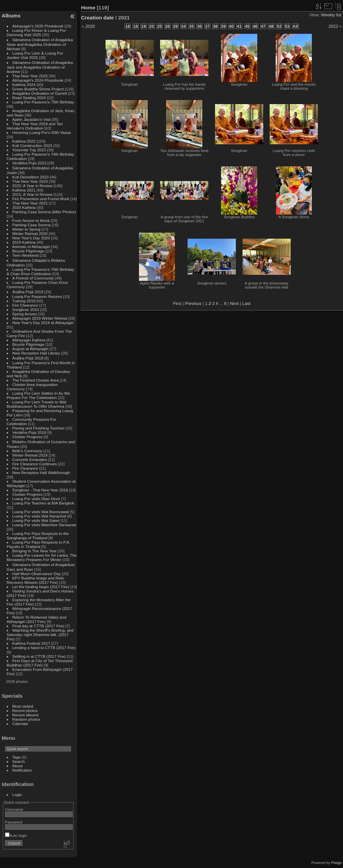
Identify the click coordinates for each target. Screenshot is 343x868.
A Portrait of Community (33, 278)
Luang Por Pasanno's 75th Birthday (43, 102)
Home (88, 8)
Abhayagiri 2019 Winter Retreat (40, 318)
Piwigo (336, 863)
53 (287, 26)
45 (247, 26)
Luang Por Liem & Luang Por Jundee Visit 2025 (35, 55)
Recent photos (25, 711)
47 (263, 26)
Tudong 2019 (24, 301)
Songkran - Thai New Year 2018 (40, 490)
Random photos (26, 719)
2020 (90, 26)
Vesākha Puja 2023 (29, 163)
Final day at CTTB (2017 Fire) (39, 626)
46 (255, 26)
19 (144, 26)
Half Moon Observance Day (37, 574)
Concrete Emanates (30, 459)
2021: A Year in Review (32, 194)
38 (215, 26)
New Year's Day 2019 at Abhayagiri (43, 323)
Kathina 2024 (24, 85)
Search (19, 761)
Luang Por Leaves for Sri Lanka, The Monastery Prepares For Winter (42, 557)
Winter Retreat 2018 (30, 455)
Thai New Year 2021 (30, 203)
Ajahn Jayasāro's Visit (32, 119)
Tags (17, 757)
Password (14, 822)
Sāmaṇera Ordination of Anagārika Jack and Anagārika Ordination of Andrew (40, 67)
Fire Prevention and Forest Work (41, 199)
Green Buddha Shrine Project (38, 89)
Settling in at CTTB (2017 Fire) (39, 656)
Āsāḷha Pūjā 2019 (28, 292)
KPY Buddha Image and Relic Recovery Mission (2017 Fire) (36, 580)
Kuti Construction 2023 (32, 145)
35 (191, 26)
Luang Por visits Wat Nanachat (39, 516)
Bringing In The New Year (35, 551)
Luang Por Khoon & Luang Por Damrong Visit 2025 (36, 32)
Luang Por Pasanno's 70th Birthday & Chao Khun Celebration (41, 271)
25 (159, 26)
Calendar (20, 724)
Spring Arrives (25, 314)
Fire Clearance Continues (35, 464)
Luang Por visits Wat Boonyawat (41, 512)
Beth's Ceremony (27, 451)
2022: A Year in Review (32, 186)
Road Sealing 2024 (29, 98)
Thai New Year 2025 (30, 76)
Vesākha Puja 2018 (29, 432)
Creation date (97, 18)
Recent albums (25, 715)
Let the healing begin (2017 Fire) (41, 587)
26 (167, 26)
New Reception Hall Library (36, 353)
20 (151, 26)
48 (271, 26)
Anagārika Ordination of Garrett (40, 93)
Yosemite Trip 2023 (29, 150)
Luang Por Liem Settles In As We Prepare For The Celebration (38, 395)
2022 (333, 26)
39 (223, 26)
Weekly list (331, 15)
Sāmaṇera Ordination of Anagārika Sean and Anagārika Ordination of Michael (40, 44)
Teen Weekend (25, 255)
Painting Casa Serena (31, 225)
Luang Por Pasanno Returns (37, 296)
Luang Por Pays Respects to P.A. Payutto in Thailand (39, 544)
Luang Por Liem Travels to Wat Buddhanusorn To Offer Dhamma (37, 404)
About (18, 766)
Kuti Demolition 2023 (31, 177)
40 (231, 26)
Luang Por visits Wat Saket (36, 520)
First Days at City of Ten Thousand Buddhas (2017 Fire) (40, 663)
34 (184, 26)
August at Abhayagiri (30, 349)
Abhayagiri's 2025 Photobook (38, 26)
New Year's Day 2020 (31, 238)
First (177, 303)
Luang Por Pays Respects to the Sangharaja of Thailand (38, 536)
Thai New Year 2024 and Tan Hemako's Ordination (35, 126)
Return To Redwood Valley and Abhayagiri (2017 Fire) (37, 619)
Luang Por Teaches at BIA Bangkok (43, 503)
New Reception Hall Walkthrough (41, 472)
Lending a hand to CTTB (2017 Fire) (44, 648)
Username (14, 809)
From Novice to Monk (31, 220)
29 (176, 26)
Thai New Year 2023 (30, 181)
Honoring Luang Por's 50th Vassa (42, 132)
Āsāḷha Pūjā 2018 (28, 358)
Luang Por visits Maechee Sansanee (45, 525)
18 (136, 26)
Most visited (23, 706)
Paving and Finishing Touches (39, 428)
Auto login (16, 835)
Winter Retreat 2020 (30, 233)
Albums (11, 16)
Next (234, 303)
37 (207, 26)
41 (239, 26)
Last (246, 303)
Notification (22, 770)
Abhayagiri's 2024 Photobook (38, 80)
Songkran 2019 (26, 309)
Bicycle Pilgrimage (28, 251)
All (295, 26)
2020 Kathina (24, 207)
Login (17, 795)
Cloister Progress (27, 437)
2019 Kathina (24, 242)
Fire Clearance (25, 305)
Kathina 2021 (24, 190)
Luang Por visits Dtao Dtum (36, 499)
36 (199, 26)
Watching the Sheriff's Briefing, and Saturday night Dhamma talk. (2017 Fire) (40, 635)
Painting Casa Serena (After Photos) (44, 212)
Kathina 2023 (24, 141)
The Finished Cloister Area (36, 380)
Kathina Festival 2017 (31, 643)
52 (279, 26)
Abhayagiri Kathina (29, 340)
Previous (193, 303)
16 (128, 26)
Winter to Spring (26, 229)
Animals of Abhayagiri (31, 247)
